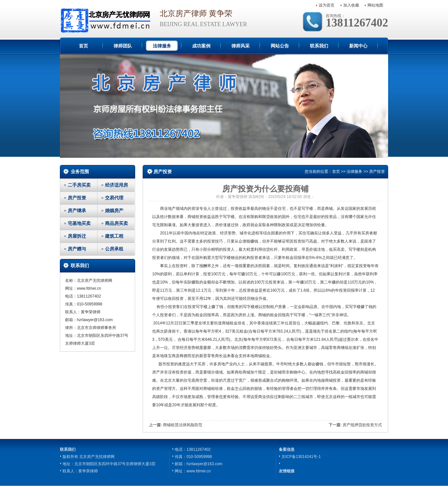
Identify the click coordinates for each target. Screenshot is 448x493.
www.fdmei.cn (199, 471)
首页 (83, 46)
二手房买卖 (79, 185)
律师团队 (123, 46)
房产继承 (77, 210)
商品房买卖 (116, 223)
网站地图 (375, 5)
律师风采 (241, 46)
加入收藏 (351, 5)
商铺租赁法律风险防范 (183, 425)
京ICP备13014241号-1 (301, 457)
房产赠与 (77, 249)
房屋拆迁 (77, 236)
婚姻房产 (114, 210)
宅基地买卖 (79, 223)
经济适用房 (116, 185)
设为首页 (327, 5)
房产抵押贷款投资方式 (362, 425)
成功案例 (201, 46)
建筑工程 (114, 236)
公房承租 (114, 249)
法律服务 (162, 46)
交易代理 (114, 198)
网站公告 (280, 46)
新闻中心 (358, 46)
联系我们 (319, 46)
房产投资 (77, 198)
